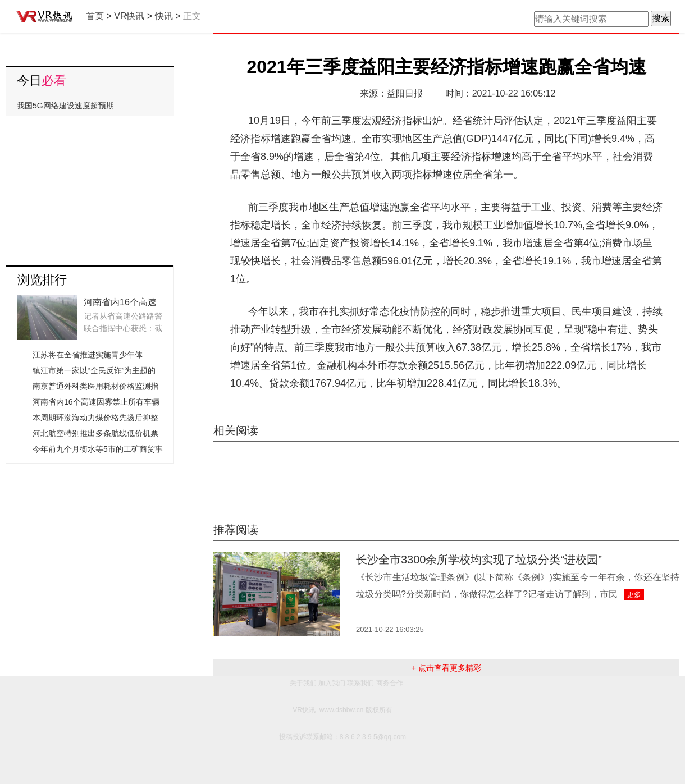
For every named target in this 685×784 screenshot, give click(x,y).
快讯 (164, 16)
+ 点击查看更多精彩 (446, 668)
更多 (634, 595)
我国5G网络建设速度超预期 (65, 106)
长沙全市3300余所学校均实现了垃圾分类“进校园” (479, 560)
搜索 (661, 18)
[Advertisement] (90, 186)
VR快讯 (129, 16)
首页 (95, 16)
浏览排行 (42, 280)
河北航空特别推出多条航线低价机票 (95, 433)
